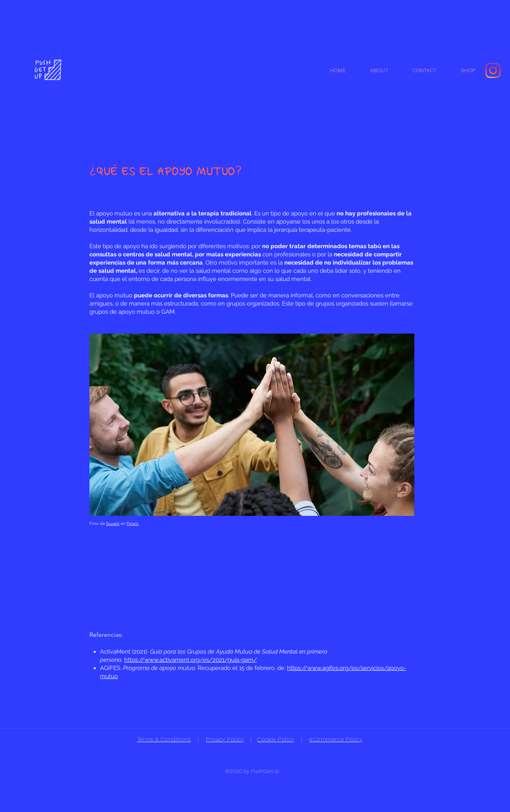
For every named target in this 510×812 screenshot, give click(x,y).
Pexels (133, 523)
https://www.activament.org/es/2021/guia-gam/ (191, 660)
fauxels (113, 523)
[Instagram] (493, 70)
